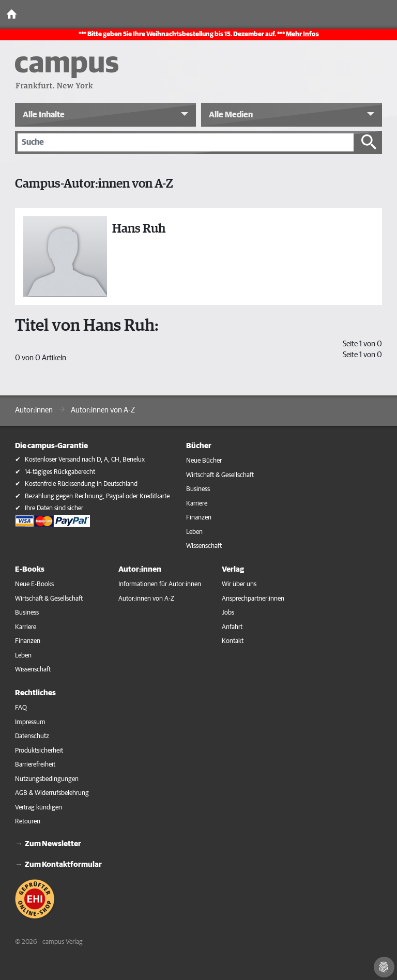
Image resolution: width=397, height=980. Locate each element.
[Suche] (186, 142)
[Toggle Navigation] (387, 14)
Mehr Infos (302, 34)
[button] (105, 115)
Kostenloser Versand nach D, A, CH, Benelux (85, 460)
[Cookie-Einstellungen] (384, 967)
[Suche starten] (369, 142)
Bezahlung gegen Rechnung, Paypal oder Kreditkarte (97, 496)
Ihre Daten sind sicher (54, 508)
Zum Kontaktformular (63, 864)
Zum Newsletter (53, 844)
